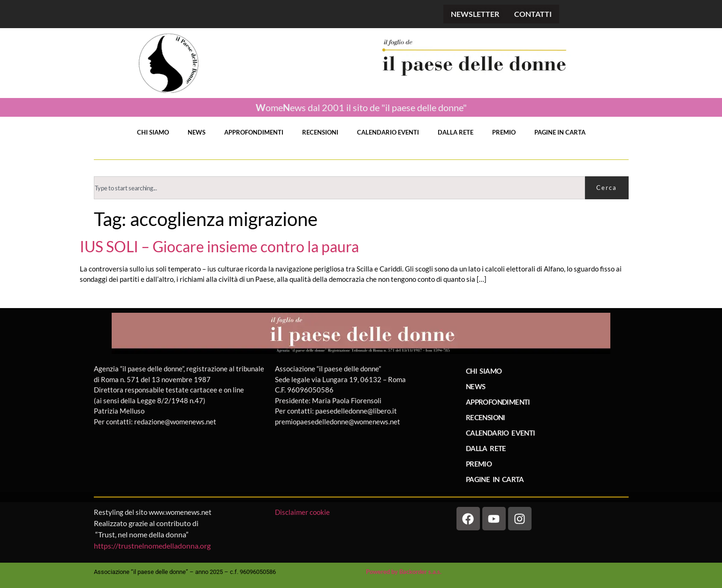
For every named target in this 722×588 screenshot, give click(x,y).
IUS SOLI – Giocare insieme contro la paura (219, 247)
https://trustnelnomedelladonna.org (152, 546)
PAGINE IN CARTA (560, 132)
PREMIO (504, 132)
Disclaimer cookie (303, 512)
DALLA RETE (456, 132)
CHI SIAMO (153, 132)
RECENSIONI (320, 132)
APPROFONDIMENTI (254, 132)
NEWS (197, 132)
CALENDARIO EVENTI (388, 132)
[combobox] (339, 188)
